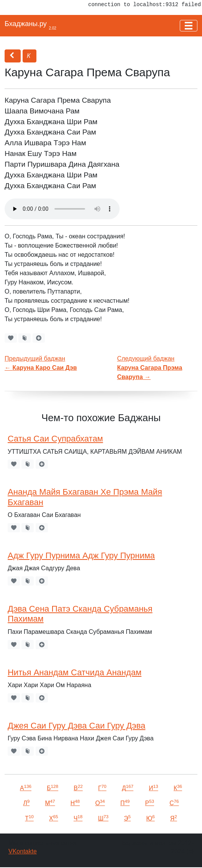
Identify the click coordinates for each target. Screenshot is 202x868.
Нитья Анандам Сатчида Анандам (75, 672)
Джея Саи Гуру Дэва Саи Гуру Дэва (76, 726)
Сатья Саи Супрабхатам (55, 439)
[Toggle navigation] (189, 26)
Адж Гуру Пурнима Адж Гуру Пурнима (81, 555)
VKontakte (23, 851)
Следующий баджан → (149, 368)
